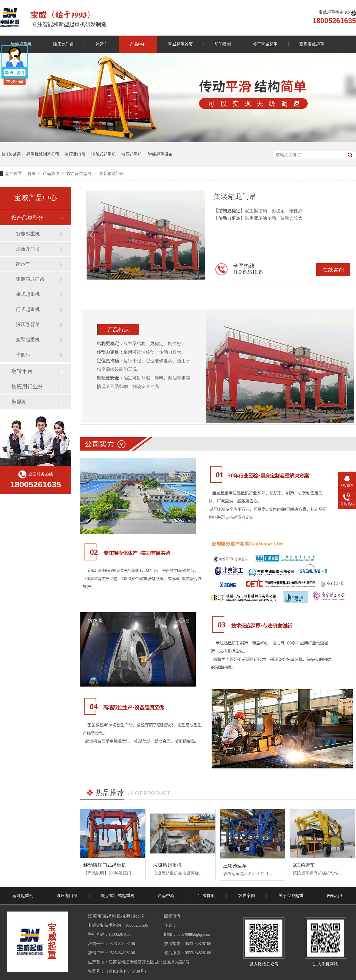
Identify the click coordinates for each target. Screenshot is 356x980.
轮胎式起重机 (104, 154)
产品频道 (52, 174)
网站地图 (335, 896)
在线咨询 (333, 270)
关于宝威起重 (265, 44)
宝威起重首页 (180, 44)
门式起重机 (28, 309)
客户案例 (247, 896)
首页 (32, 174)
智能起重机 (28, 234)
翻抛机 (19, 402)
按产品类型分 (80, 174)
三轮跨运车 (235, 866)
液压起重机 (132, 154)
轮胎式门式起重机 (118, 896)
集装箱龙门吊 (112, 174)
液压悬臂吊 (28, 324)
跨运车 (102, 44)
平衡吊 (23, 355)
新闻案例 (223, 44)
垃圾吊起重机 (167, 865)
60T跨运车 (304, 865)
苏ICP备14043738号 (126, 971)
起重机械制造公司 (43, 154)
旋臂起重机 (28, 340)
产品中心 (138, 44)
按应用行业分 (27, 387)
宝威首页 (206, 896)
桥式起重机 (28, 294)
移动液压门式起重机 (105, 865)
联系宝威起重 (312, 44)
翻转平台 (22, 371)
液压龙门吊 (63, 44)
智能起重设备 (160, 154)
